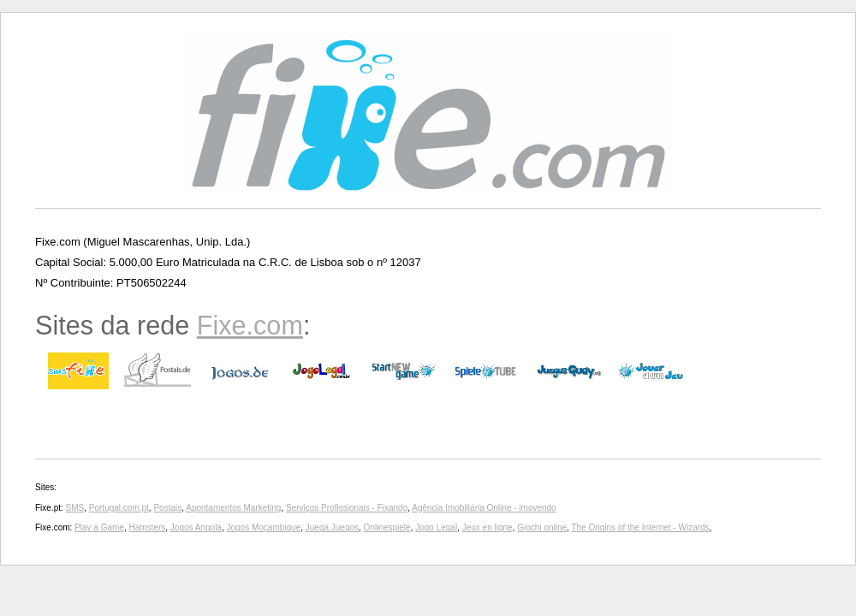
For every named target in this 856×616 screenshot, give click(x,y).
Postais (167, 508)
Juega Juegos (332, 527)
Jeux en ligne (487, 527)
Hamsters (148, 527)
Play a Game (99, 527)
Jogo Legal (436, 527)
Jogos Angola (196, 527)
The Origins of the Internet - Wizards (640, 527)
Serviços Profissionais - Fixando (347, 508)
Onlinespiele (387, 527)
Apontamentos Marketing (233, 508)
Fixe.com (250, 325)
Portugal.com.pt (119, 508)
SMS (75, 508)
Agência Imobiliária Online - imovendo (484, 508)
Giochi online (542, 527)
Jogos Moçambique (263, 527)
